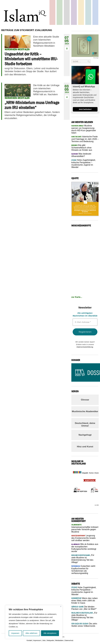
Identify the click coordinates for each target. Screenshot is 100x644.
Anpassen (15, 633)
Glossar (85, 400)
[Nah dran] (61, 606)
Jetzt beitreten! (85, 109)
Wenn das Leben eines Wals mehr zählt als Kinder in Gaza (85, 601)
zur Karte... (77, 297)
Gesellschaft (60, 12)
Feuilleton (74, 12)
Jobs (44, 640)
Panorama (95, 12)
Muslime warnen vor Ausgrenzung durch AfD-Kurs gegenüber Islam (84, 129)
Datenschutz (69, 640)
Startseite (67, 12)
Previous (75, 488)
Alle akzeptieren (50, 633)
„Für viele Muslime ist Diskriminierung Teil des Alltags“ (83, 559)
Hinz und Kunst (85, 447)
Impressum (37, 640)
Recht (81, 12)
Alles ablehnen (31, 633)
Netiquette (50, 640)
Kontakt (29, 640)
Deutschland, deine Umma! (85, 424)
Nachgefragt (85, 435)
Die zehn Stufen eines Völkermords (84, 625)
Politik (52, 12)
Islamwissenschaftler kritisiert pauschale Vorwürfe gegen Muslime (85, 528)
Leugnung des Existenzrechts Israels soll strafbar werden (83, 538)
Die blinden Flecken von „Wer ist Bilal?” (84, 608)
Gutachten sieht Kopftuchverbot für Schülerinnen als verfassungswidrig (83, 570)
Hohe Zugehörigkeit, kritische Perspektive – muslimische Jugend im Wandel (84, 164)
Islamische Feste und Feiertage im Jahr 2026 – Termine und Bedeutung (85, 139)
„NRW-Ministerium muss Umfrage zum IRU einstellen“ (32, 105)
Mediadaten (59, 640)
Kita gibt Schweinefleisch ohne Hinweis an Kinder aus (82, 148)
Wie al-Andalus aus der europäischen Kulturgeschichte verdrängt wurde (85, 548)
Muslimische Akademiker (85, 411)
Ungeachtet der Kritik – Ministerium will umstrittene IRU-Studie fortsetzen (31, 59)
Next (93, 488)
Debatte (88, 12)
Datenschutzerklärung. (85, 347)
